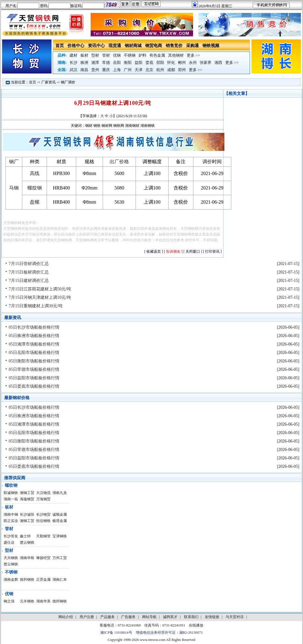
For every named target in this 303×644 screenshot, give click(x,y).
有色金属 (157, 55)
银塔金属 (60, 521)
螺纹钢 (35, 188)
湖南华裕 (27, 558)
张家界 (206, 63)
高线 (35, 173)
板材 (84, 55)
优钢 (117, 55)
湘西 (218, 63)
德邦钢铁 (27, 580)
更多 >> (193, 55)
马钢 (14, 188)
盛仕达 (9, 542)
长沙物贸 (43, 514)
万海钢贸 (43, 499)
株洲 (84, 63)
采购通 (192, 46)
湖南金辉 (11, 580)
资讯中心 (96, 46)
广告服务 (128, 617)
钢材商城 (133, 46)
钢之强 (9, 601)
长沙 (73, 63)
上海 (117, 70)
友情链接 (212, 617)
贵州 (95, 70)
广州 (128, 70)
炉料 (142, 55)
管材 (106, 55)
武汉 (73, 70)
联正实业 (11, 521)
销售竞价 (174, 46)
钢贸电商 (154, 46)
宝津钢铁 (60, 536)
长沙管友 (11, 536)
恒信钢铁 (43, 521)
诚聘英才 (170, 617)
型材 (95, 55)
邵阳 (160, 63)
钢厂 (14, 162)
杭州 (160, 70)
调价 (207, 162)
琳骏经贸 (43, 558)
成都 (171, 70)
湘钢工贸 (27, 493)
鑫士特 (25, 536)
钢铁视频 (211, 46)
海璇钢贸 (27, 499)
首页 (60, 46)
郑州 (182, 70)
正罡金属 (43, 580)
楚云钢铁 (27, 542)
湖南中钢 (11, 514)
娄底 (149, 63)
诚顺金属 (60, 514)
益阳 (139, 63)
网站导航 (149, 617)
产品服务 (108, 617)
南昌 (84, 70)
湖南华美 (43, 601)
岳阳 (117, 63)
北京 (149, 70)
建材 (73, 55)
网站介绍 (66, 617)
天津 (139, 70)
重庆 (106, 70)
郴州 (182, 63)
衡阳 (128, 63)
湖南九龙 (60, 493)
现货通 (115, 46)
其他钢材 (176, 55)
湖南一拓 (11, 499)
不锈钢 (130, 55)
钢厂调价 (68, 82)
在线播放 (196, 625)
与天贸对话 (235, 617)
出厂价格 (119, 162)
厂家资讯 (48, 82)
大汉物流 (43, 493)
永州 (193, 63)
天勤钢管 (43, 536)
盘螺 (35, 202)
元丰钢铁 (27, 601)
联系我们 (191, 617)
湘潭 (95, 63)
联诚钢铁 (11, 493)
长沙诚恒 (27, 514)
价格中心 (76, 46)
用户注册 (87, 617)
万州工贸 (60, 558)
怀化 (171, 63)
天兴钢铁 (11, 558)
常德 (106, 63)
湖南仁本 (60, 580)
